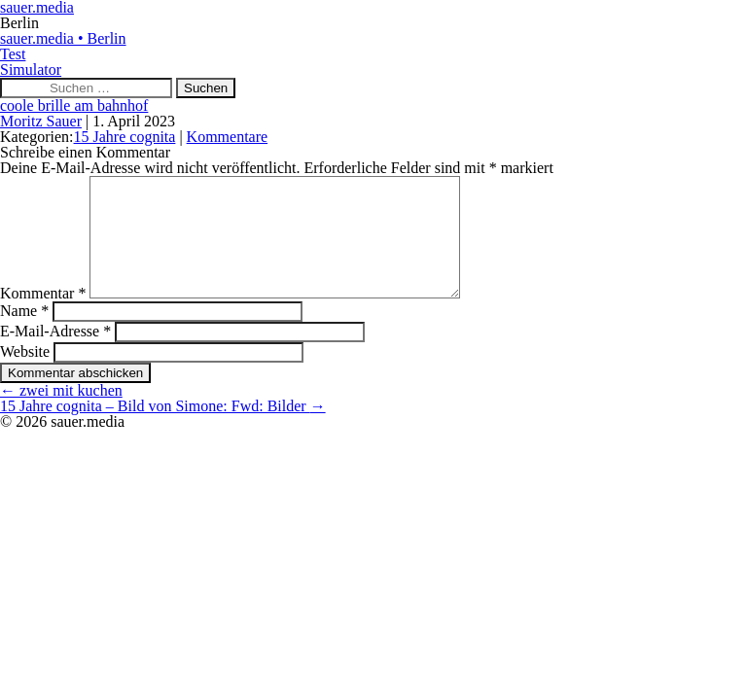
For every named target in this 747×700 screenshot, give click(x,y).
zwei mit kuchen (61, 414)
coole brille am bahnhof (74, 105)
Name (24, 334)
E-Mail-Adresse (55, 354)
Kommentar (43, 316)
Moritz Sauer (41, 121)
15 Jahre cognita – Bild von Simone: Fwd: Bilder (163, 429)
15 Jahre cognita (125, 137)
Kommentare (228, 137)
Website (25, 375)
